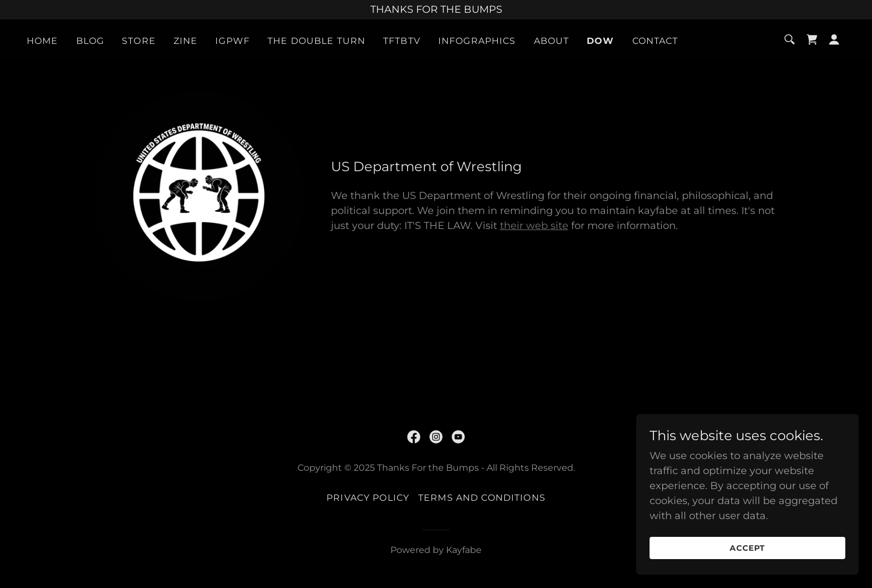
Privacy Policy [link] (368, 498)
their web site (534, 226)
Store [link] (139, 41)
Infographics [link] (477, 41)
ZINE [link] (186, 41)
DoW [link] (600, 41)
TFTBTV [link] (402, 41)
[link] (812, 39)
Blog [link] (90, 41)
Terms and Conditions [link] (482, 498)
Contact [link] (655, 41)
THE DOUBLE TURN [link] (316, 41)
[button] (834, 39)
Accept (747, 548)
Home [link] (43, 41)
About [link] (552, 41)
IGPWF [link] (232, 41)
